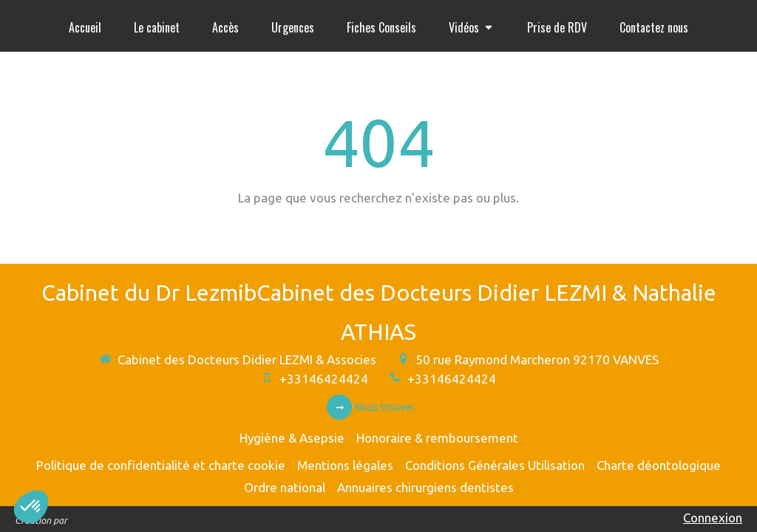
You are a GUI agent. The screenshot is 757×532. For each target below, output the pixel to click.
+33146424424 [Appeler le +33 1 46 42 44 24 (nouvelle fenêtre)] (324, 379)
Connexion (713, 518)
